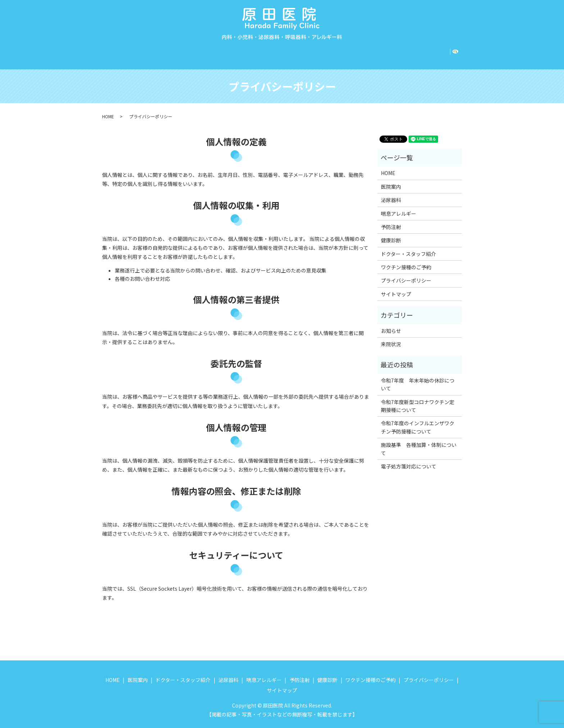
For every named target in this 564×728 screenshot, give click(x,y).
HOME (115, 51)
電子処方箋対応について (409, 459)
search (458, 51)
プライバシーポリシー (406, 274)
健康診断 (364, 51)
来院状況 (391, 337)
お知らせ (391, 324)
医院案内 (143, 51)
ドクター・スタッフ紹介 (196, 51)
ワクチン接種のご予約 (414, 51)
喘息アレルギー (291, 51)
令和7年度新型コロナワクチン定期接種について (418, 399)
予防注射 (332, 51)
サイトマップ (396, 287)
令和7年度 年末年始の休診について (418, 377)
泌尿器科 (250, 51)
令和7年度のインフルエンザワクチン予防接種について (418, 420)
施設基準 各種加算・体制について (419, 442)
